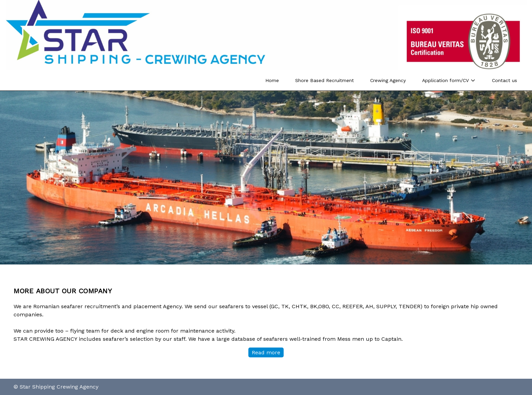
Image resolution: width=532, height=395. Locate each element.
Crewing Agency (388, 80)
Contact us (505, 80)
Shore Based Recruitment (325, 80)
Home (272, 80)
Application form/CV (449, 80)
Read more (266, 352)
